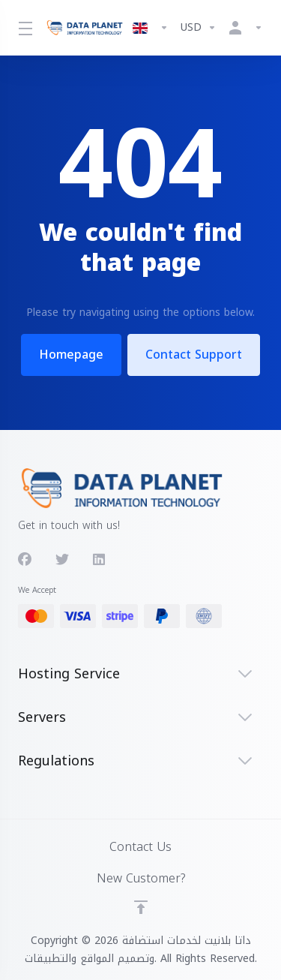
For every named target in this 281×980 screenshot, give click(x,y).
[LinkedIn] (100, 560)
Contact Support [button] (194, 355)
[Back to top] (141, 907)
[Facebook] (25, 560)
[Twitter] (62, 560)
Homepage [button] (70, 355)
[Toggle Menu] (23, 28)
